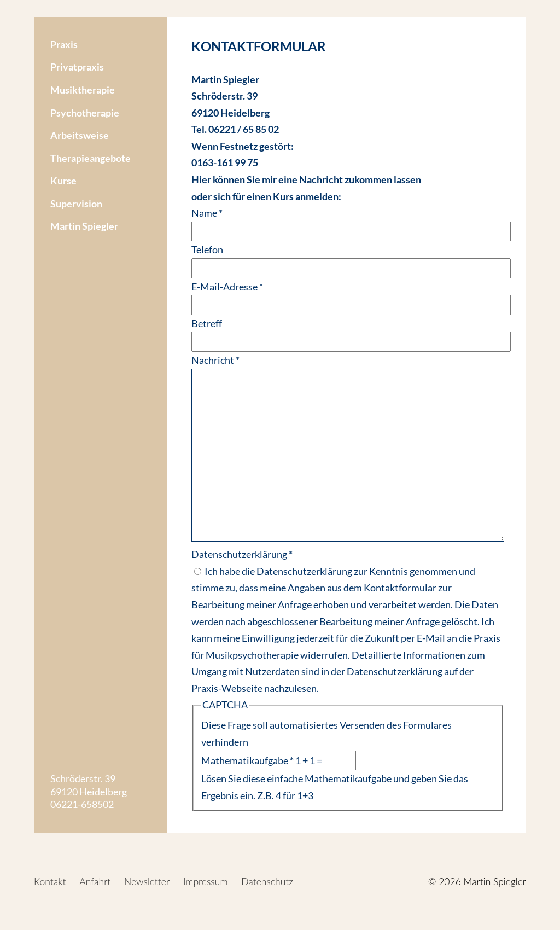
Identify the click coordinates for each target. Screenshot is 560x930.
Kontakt (50, 882)
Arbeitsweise (80, 135)
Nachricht (215, 360)
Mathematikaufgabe (247, 760)
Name (207, 213)
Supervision (76, 204)
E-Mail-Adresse (227, 287)
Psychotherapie (85, 113)
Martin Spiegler (84, 226)
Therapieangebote (91, 158)
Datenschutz (267, 882)
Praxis (64, 44)
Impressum (206, 882)
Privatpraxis (77, 67)
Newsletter (147, 882)
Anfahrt (95, 882)
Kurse (63, 181)
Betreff (207, 323)
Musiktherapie (83, 90)
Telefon (207, 249)
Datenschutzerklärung (242, 554)
